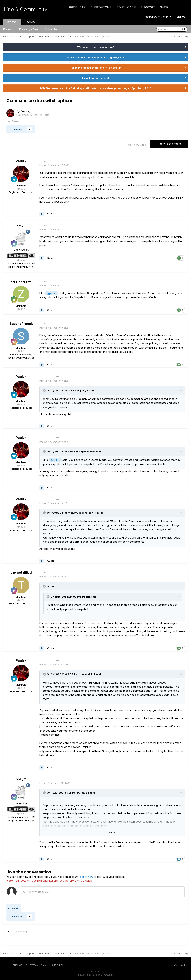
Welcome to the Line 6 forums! (96, 47)
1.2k (21, 600)
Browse (12, 22)
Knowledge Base (29, 29)
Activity (31, 22)
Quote (51, 214)
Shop (164, 7)
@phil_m (52, 293)
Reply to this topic (169, 144)
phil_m (21, 225)
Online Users (52, 29)
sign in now (86, 877)
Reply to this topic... (37, 892)
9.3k (21, 260)
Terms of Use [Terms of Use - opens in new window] (19, 965)
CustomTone (101, 7)
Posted (54, 165)
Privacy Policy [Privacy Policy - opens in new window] (38, 965)
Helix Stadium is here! (96, 78)
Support (148, 7)
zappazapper (21, 281)
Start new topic (137, 145)
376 (21, 189)
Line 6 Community (26, 9)
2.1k (21, 351)
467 (21, 309)
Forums (8, 29)
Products (77, 7)
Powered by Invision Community (96, 975)
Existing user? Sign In (158, 17)
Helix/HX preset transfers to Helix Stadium (96, 68)
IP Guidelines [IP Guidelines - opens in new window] (56, 965)
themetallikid (21, 572)
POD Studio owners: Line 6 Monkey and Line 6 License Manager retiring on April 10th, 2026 (95, 88)
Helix (46, 115)
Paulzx (25, 111)
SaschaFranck (21, 324)
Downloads (126, 7)
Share (14, 121)
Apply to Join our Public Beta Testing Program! (95, 57)
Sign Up (181, 17)
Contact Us (181, 965)
